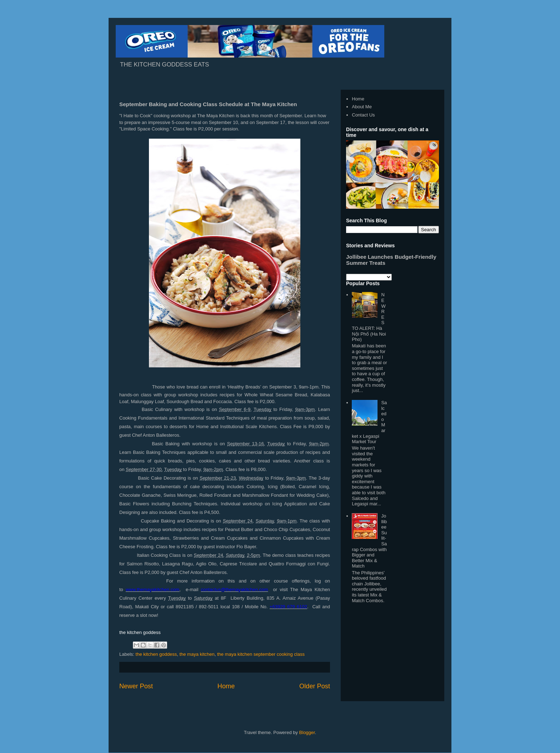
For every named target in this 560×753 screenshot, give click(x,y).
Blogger (307, 732)
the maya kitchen (197, 654)
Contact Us (363, 115)
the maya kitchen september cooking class (261, 654)
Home (226, 686)
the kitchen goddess (156, 654)
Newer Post (136, 686)
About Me (362, 107)
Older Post (315, 686)
